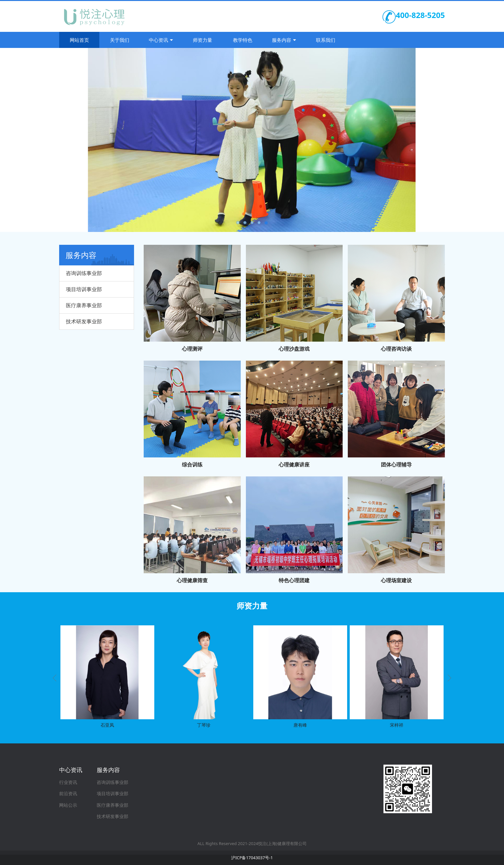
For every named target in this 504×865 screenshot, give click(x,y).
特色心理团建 (294, 580)
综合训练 (192, 465)
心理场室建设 (396, 580)
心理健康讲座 (294, 465)
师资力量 (203, 40)
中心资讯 (161, 40)
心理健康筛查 (192, 580)
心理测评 (192, 349)
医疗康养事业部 (84, 305)
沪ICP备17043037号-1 (252, 858)
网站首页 (79, 40)
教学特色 (243, 40)
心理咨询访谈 (396, 349)
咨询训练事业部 (84, 273)
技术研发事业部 (84, 321)
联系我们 (326, 40)
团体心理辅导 (396, 465)
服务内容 (284, 40)
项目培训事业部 (84, 289)
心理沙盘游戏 (294, 349)
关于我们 (120, 40)
